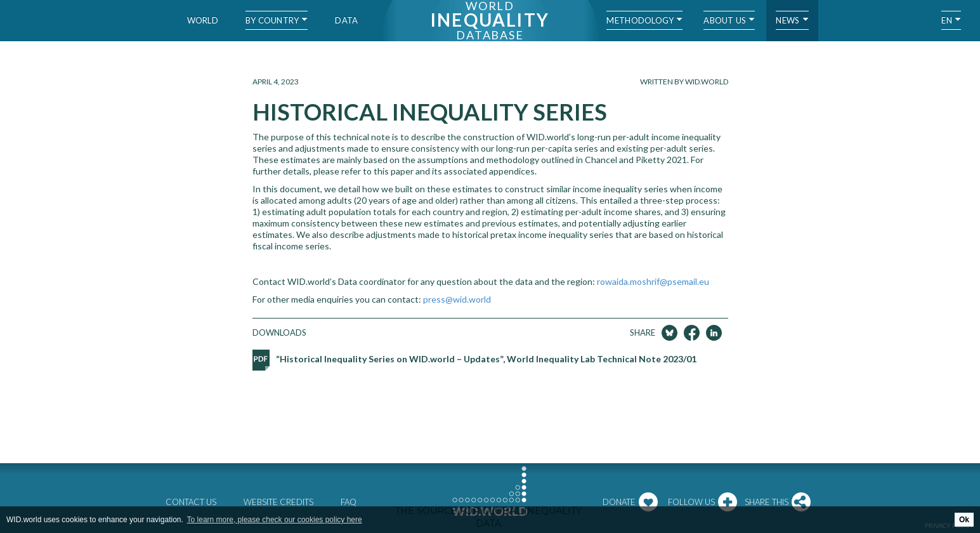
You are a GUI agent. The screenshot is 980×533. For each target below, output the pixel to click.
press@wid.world (457, 299)
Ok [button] (964, 520)
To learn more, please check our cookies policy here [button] (275, 520)
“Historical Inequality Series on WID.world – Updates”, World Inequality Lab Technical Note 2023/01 (486, 359)
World (203, 20)
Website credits (278, 502)
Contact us (191, 502)
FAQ (349, 502)
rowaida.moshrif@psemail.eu (653, 281)
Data (346, 20)
